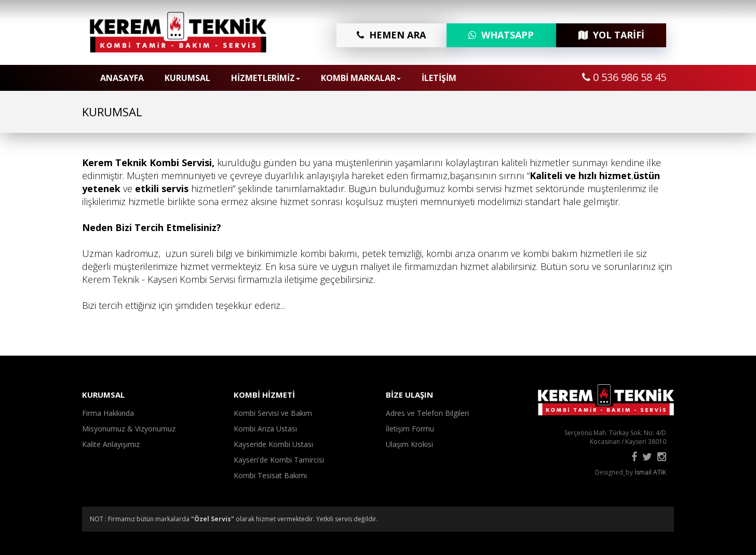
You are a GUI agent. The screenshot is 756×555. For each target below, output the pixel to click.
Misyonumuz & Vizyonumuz (129, 429)
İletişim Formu (410, 429)
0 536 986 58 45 (624, 77)
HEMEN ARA (391, 35)
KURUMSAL (187, 78)
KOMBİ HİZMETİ (264, 395)
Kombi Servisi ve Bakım (273, 413)
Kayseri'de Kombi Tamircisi (279, 460)
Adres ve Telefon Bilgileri (427, 413)
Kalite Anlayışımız (111, 444)
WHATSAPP (501, 35)
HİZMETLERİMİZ (266, 78)
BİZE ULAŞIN (409, 395)
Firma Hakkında (108, 413)
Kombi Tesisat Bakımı (270, 475)
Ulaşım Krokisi (409, 444)
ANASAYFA (122, 78)
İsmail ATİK (650, 472)
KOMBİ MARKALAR (361, 78)
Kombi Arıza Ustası (265, 429)
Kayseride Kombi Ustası (273, 444)
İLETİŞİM (439, 78)
